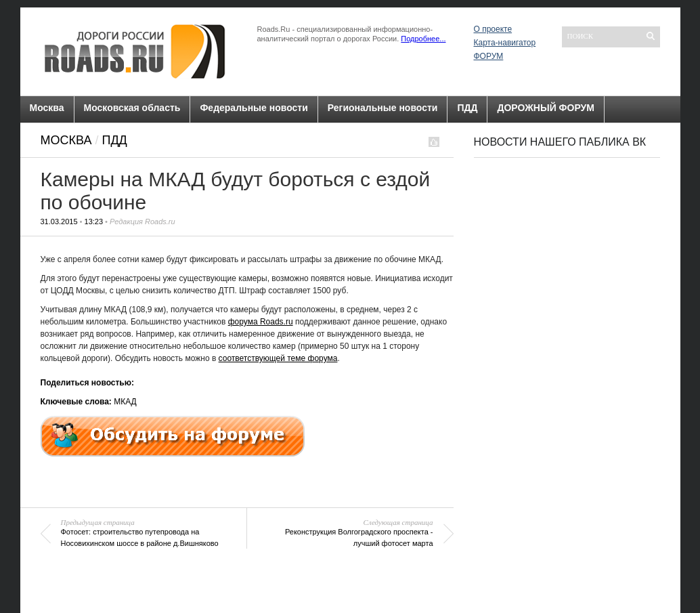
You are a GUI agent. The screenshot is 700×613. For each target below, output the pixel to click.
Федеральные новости (254, 108)
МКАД (125, 402)
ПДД (467, 108)
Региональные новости (383, 108)
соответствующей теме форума (278, 358)
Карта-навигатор (505, 43)
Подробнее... (423, 39)
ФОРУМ (489, 56)
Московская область (132, 108)
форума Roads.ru (261, 322)
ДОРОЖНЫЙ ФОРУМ (546, 108)
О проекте (493, 29)
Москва (47, 108)
